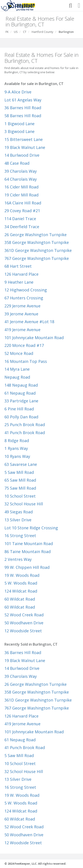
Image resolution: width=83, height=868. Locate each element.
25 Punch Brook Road (25, 425)
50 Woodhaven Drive (24, 623)
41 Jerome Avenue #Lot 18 (29, 322)
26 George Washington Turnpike (36, 235)
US (16, 32)
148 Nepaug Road (21, 385)
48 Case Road (17, 163)
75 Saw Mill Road (20, 488)
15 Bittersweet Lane (24, 139)
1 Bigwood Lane (19, 124)
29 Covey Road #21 (22, 211)
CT (25, 32)
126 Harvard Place (21, 274)
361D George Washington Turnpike (38, 250)
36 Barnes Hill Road (23, 108)
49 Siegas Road (19, 512)
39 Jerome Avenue (21, 314)
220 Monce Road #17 (24, 345)
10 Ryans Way (17, 456)
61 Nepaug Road (20, 393)
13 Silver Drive (18, 520)
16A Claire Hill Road (23, 203)
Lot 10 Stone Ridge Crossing (31, 528)
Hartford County (42, 32)
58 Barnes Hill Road (23, 116)
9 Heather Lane (19, 282)
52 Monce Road (19, 353)
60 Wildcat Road (20, 599)
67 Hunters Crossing (24, 298)
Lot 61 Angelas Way (23, 100)
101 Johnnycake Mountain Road (34, 338)
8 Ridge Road (17, 441)
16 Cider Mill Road (21, 187)
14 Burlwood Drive (22, 155)
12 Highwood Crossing (26, 290)
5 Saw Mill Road (19, 472)
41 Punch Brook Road (25, 433)
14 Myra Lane (17, 369)
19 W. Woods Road (22, 575)
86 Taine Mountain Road (28, 552)
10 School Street (20, 496)
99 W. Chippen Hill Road (27, 567)
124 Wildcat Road (21, 591)
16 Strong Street (20, 536)
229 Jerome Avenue (22, 306)
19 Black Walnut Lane (25, 147)
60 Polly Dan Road (21, 417)
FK (7, 32)
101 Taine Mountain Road (29, 544)
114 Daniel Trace (20, 219)
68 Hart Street (18, 266)
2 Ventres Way (18, 559)
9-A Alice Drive (18, 92)
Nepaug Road (17, 377)
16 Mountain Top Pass (26, 361)
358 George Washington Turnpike (37, 242)
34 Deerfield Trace (22, 227)
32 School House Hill (24, 504)
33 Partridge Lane (21, 401)
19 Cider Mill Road (21, 195)
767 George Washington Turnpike (37, 258)
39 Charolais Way (21, 171)
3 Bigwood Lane (19, 131)
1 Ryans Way (16, 448)
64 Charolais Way (21, 179)
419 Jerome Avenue (22, 330)
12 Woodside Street (23, 631)
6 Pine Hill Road (19, 409)
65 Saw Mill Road (20, 480)
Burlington (66, 32)
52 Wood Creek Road (24, 615)
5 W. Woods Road (21, 583)
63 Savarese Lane (21, 464)
